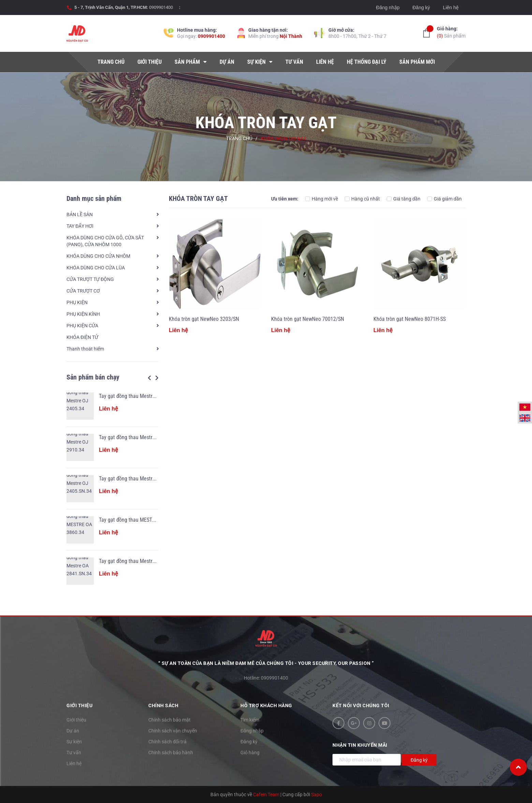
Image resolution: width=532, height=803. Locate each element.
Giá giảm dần (445, 199)
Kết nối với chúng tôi (361, 705)
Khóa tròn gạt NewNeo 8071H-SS (410, 319)
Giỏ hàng (250, 753)
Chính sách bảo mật (169, 720)
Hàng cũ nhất (362, 199)
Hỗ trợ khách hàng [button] (266, 705)
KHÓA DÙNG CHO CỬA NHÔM (98, 256)
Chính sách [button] (163, 705)
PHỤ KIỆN (77, 302)
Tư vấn (74, 753)
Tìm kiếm (250, 720)
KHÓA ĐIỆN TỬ (82, 337)
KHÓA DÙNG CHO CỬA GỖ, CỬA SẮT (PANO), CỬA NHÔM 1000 (105, 241)
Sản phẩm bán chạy (93, 377)
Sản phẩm (451, 32)
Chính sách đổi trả (167, 742)
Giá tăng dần (404, 199)
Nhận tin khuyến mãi (360, 745)
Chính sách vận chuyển (173, 731)
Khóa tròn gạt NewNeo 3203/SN (204, 319)
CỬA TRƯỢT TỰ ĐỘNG (90, 279)
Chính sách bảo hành (171, 753)
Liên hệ (451, 8)
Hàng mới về (322, 199)
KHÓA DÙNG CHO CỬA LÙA (96, 268)
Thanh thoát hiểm (85, 349)
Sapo (316, 794)
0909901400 (161, 7)
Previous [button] (149, 378)
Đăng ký (421, 8)
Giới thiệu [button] (79, 705)
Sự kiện (74, 742)
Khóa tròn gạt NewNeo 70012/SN (308, 319)
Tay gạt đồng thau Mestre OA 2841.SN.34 (144, 561)
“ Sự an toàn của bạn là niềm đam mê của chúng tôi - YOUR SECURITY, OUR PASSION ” (266, 663)
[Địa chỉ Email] (367, 760)
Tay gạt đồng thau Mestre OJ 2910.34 (140, 437)
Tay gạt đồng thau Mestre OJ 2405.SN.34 (144, 479)
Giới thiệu (76, 720)
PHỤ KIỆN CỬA (82, 326)
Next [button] (157, 378)
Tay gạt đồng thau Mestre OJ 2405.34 (140, 396)
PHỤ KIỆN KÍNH (83, 314)
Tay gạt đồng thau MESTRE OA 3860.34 (142, 520)
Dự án (73, 731)
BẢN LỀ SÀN (80, 214)
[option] (113, 489)
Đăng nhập (388, 8)
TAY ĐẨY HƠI (80, 226)
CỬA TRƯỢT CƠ (83, 291)
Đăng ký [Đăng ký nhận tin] (419, 760)
